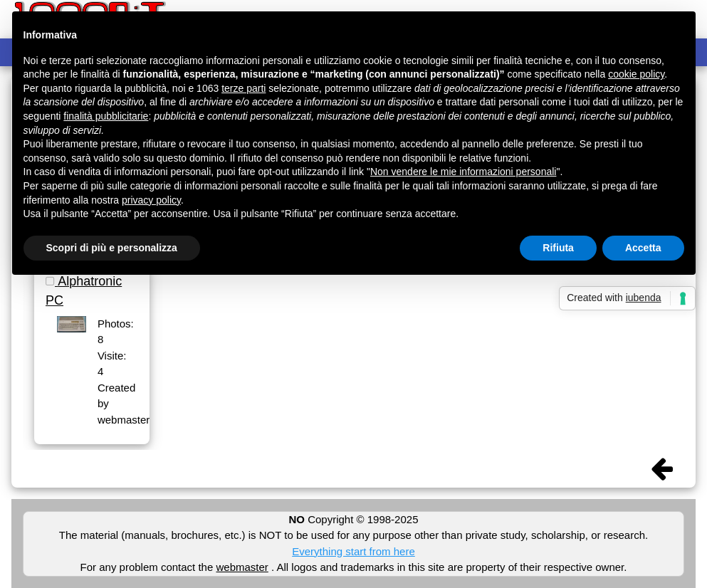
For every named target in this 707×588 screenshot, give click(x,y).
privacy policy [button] (151, 200)
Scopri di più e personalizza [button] (112, 248)
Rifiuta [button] (558, 248)
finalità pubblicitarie (106, 116)
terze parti (243, 88)
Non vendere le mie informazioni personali (463, 172)
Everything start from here (353, 551)
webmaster (242, 567)
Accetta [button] (643, 248)
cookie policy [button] (636, 74)
